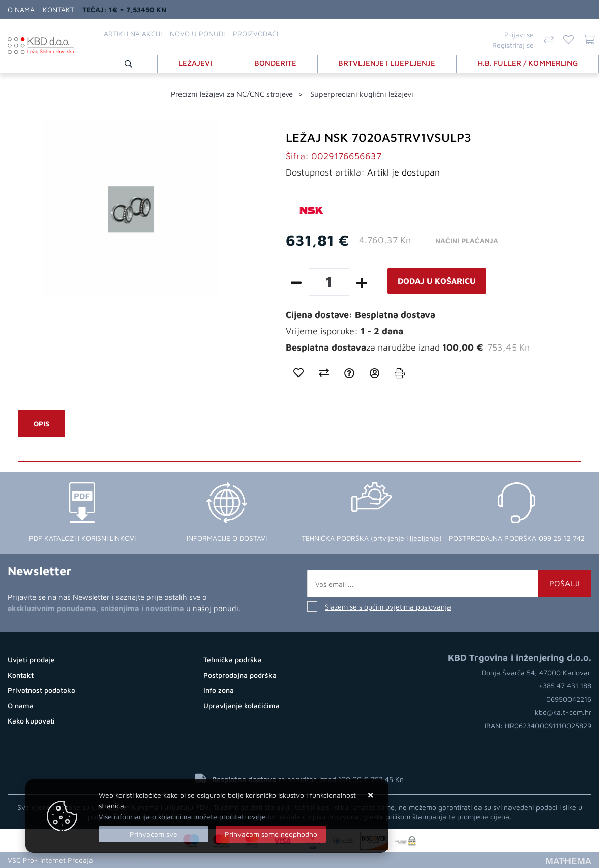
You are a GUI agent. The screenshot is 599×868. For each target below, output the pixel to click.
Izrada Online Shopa (131, 860)
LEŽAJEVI (195, 63)
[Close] (154, 834)
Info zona (219, 690)
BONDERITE (275, 63)
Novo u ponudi (197, 33)
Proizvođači (256, 33)
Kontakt (58, 9)
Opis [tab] (41, 424)
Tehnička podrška (233, 660)
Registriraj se (513, 45)
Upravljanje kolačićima (242, 705)
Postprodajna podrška (240, 675)
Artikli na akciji (133, 33)
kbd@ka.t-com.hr (563, 712)
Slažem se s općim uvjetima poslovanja (388, 607)
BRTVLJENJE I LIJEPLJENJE (387, 63)
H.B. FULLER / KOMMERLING (528, 63)
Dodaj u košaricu (437, 281)
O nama (21, 9)
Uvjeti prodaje (31, 660)
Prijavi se (519, 34)
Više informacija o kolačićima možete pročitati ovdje (182, 816)
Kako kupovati (31, 721)
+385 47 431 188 (565, 686)
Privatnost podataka (41, 690)
